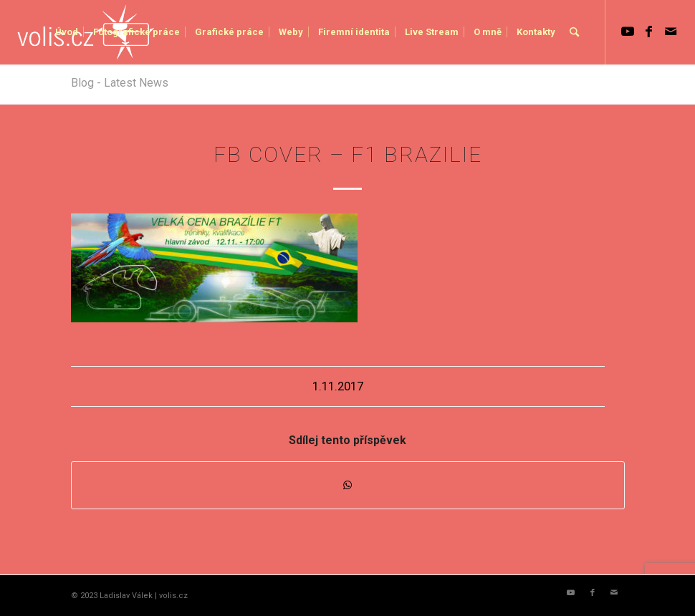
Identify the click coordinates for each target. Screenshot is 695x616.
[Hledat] (574, 32)
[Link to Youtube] (628, 32)
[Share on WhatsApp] (348, 485)
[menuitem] (67, 32)
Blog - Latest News (120, 83)
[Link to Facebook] (649, 32)
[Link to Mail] (671, 32)
